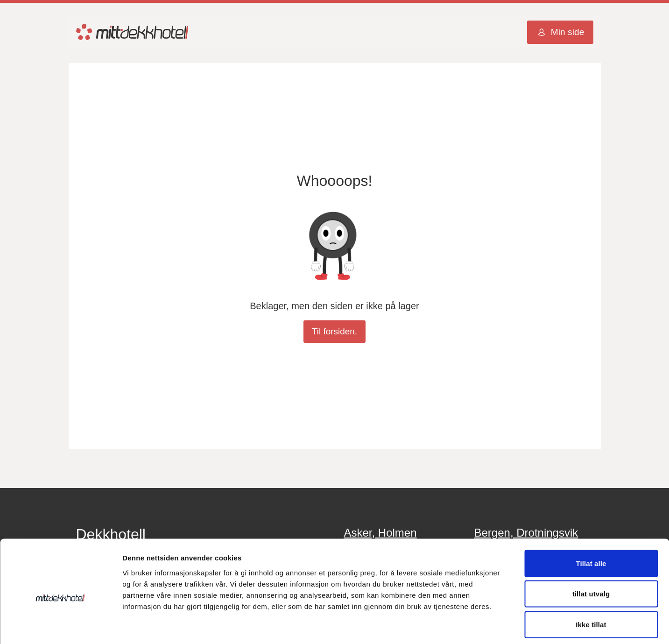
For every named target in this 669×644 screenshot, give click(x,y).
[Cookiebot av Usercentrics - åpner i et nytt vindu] (60, 626)
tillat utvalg (591, 552)
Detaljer (497, 626)
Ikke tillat (591, 583)
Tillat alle (591, 521)
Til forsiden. (334, 332)
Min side (560, 33)
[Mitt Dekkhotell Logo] (132, 33)
